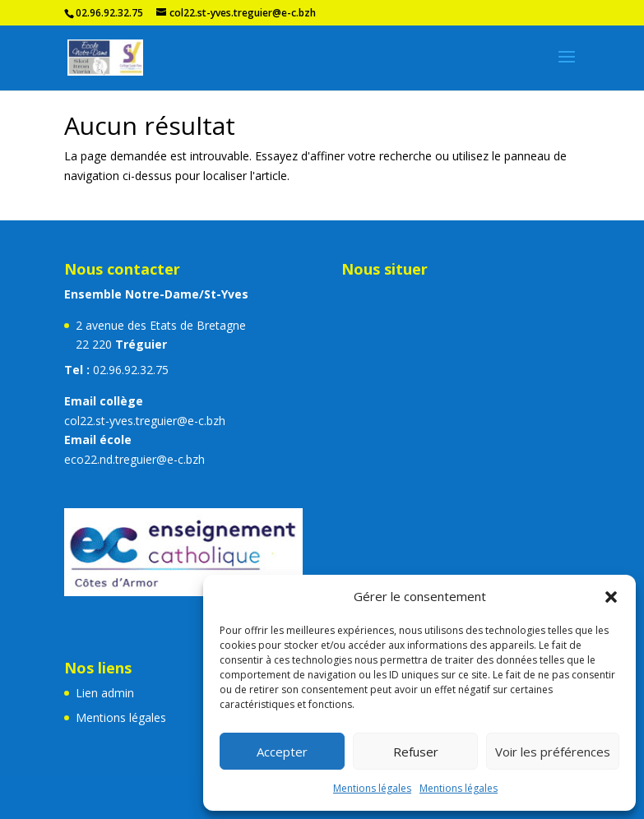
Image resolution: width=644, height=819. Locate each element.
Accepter (282, 752)
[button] (611, 597)
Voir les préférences (553, 752)
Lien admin (105, 693)
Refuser (416, 752)
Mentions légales (372, 788)
